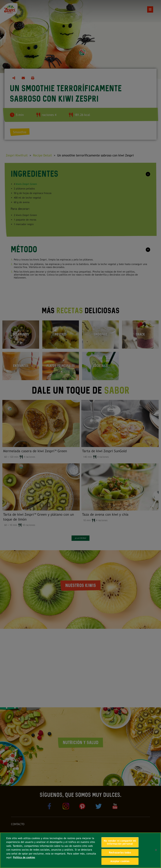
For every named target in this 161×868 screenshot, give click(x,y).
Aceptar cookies (120, 861)
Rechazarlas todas (120, 853)
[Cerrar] (156, 850)
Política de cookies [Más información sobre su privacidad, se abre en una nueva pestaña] (24, 857)
